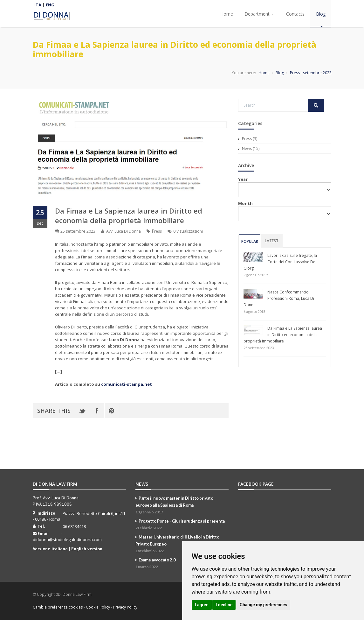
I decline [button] (224, 605)
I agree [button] (202, 605)
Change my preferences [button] (263, 605)
